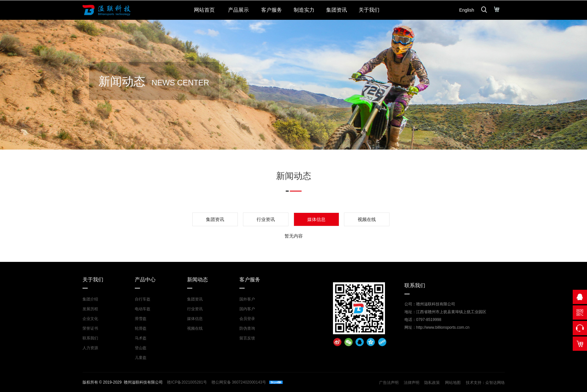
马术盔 (141, 338)
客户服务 (272, 10)
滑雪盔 (141, 319)
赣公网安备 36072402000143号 (238, 382)
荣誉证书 (90, 328)
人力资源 (90, 348)
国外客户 (247, 299)
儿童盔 (141, 358)
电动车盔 (143, 309)
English (467, 10)
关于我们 (369, 10)
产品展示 (238, 10)
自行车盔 (143, 299)
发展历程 (90, 309)
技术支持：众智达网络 (485, 383)
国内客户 (247, 309)
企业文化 (90, 319)
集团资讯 (337, 10)
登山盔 (141, 348)
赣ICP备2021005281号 (187, 382)
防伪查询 (247, 328)
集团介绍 (90, 299)
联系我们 (90, 338)
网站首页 (204, 10)
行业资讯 (266, 219)
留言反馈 (247, 338)
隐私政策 (432, 383)
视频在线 (367, 219)
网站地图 (453, 383)
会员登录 (247, 319)
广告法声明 (389, 383)
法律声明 (412, 383)
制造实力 (304, 10)
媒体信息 (195, 319)
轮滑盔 (141, 328)
